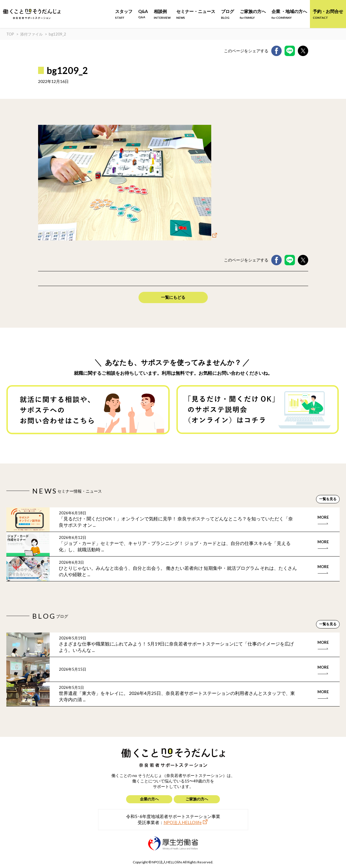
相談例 (162, 14)
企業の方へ (149, 799)
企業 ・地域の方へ (289, 14)
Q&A (143, 14)
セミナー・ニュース (196, 14)
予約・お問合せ (328, 14)
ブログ (228, 14)
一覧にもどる (173, 297)
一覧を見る (328, 499)
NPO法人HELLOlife (183, 822)
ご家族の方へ (253, 14)
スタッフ (124, 14)
